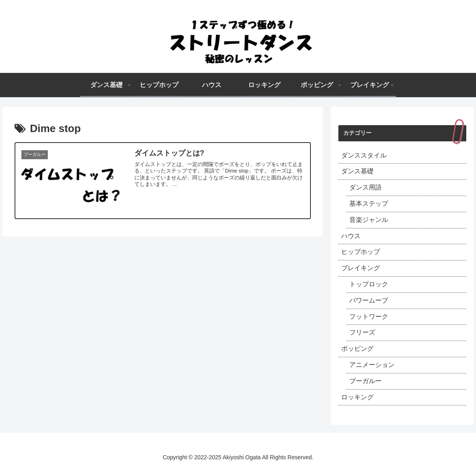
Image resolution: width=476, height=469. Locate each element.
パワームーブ (369, 300)
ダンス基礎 (357, 171)
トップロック (369, 284)
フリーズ (362, 332)
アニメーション (372, 365)
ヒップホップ (361, 252)
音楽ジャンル (369, 220)
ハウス (351, 236)
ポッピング (357, 349)
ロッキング (357, 397)
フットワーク (369, 317)
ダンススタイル (364, 155)
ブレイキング (361, 268)
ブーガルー (365, 381)
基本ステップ (369, 204)
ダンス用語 (365, 187)
